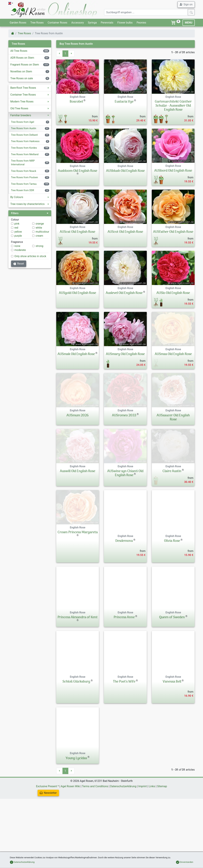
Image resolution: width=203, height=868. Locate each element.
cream (39, 236)
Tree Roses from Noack (24, 171)
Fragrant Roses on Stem (25, 65)
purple (18, 236)
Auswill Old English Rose (78, 510)
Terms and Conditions (95, 831)
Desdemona (124, 586)
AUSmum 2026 (78, 445)
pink (17, 224)
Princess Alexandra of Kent (78, 662)
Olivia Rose (172, 586)
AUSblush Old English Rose (125, 171)
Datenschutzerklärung (123, 831)
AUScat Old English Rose (77, 232)
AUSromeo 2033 (124, 445)
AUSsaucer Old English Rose (173, 447)
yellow (18, 232)
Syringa (92, 23)
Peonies (141, 23)
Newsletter (48, 838)
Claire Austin (172, 510)
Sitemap (162, 831)
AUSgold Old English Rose (77, 300)
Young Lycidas (76, 803)
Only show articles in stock (30, 256)
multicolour (42, 232)
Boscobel (76, 102)
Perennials (107, 23)
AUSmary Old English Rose (125, 369)
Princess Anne (124, 662)
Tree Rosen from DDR (23, 190)
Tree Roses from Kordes (24, 148)
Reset (19, 264)
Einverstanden (185, 862)
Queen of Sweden (172, 662)
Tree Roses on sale (22, 78)
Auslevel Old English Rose (124, 300)
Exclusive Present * (47, 831)
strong (39, 246)
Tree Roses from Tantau (24, 184)
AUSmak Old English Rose (76, 369)
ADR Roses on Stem (22, 58)
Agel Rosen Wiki (70, 831)
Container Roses (58, 23)
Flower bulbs (125, 23)
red (16, 228)
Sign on (186, 4)
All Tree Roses (19, 51)
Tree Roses (37, 23)
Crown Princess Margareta (78, 586)
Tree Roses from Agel (23, 122)
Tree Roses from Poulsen (25, 177)
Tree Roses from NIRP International (23, 163)
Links (152, 831)
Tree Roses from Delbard (24, 135)
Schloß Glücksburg (76, 727)
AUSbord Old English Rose (173, 171)
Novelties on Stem (21, 71)
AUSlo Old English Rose (173, 300)
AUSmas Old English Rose (173, 369)
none (17, 246)
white (39, 228)
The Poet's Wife (124, 727)
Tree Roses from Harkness (25, 141)
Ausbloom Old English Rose (78, 171)
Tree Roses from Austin (24, 128)
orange (40, 224)
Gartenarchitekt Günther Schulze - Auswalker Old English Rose (173, 106)
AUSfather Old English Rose (173, 232)
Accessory (78, 23)
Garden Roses (18, 23)
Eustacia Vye (124, 102)
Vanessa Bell (172, 727)
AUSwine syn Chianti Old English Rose (125, 512)
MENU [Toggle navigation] (189, 23)
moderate (20, 250)
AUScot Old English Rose (125, 232)
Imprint (143, 831)
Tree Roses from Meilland (25, 154)
